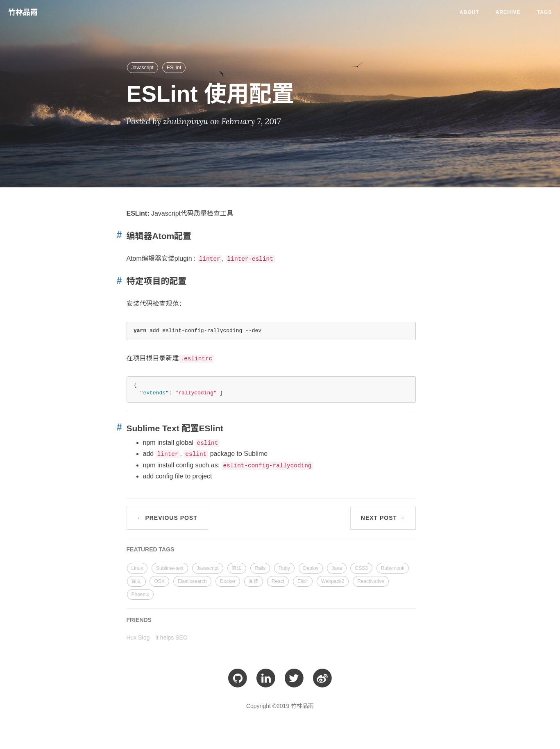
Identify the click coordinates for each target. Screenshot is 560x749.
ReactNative (371, 581)
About (469, 12)
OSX (159, 581)
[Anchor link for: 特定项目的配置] (118, 281)
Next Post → (383, 518)
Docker (228, 581)
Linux (137, 568)
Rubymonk (393, 568)
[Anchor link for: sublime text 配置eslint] (118, 427)
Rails (260, 568)
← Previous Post (167, 518)
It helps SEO (171, 637)
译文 (136, 581)
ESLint (174, 68)
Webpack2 (333, 581)
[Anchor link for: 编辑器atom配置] (118, 235)
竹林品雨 (23, 12)
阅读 (254, 581)
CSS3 (361, 568)
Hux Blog (138, 637)
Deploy (311, 568)
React (278, 581)
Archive (508, 12)
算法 (237, 568)
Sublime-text (170, 568)
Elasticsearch (192, 581)
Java (337, 568)
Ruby (284, 568)
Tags (544, 12)
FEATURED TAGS (151, 549)
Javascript (143, 68)
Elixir (303, 581)
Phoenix (140, 594)
